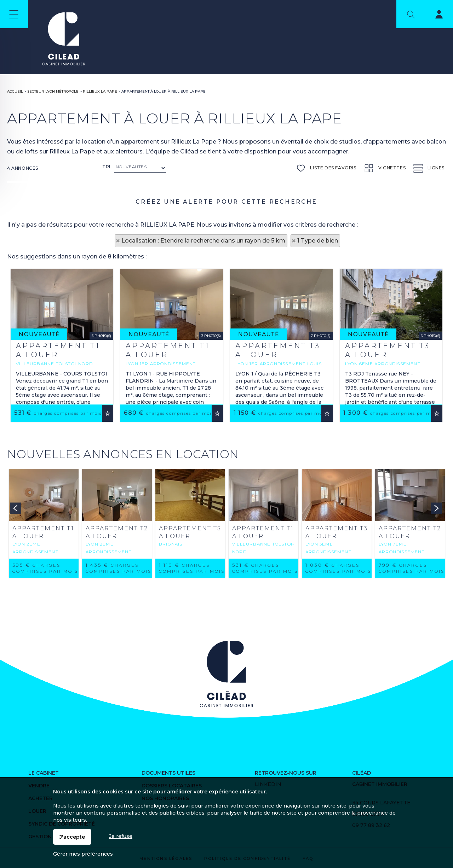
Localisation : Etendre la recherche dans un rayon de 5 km (203, 241)
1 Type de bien (318, 241)
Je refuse (121, 836)
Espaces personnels (435, 16)
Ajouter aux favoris (108, 503)
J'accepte (72, 837)
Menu (14, 14)
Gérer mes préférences (83, 854)
